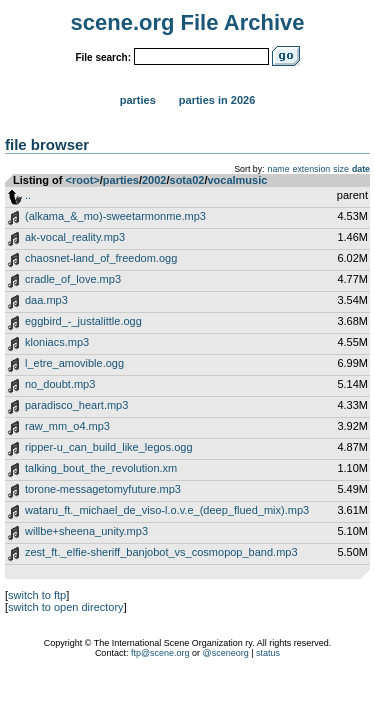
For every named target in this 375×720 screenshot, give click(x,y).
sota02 (187, 180)
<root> (83, 180)
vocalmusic (237, 180)
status (268, 653)
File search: (103, 57)
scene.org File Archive (188, 22)
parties (121, 180)
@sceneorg (226, 653)
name (279, 169)
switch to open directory (66, 607)
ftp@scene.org (160, 653)
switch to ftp (37, 595)
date (361, 169)
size (341, 169)
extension (312, 169)
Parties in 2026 (217, 100)
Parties (138, 100)
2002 (154, 180)
